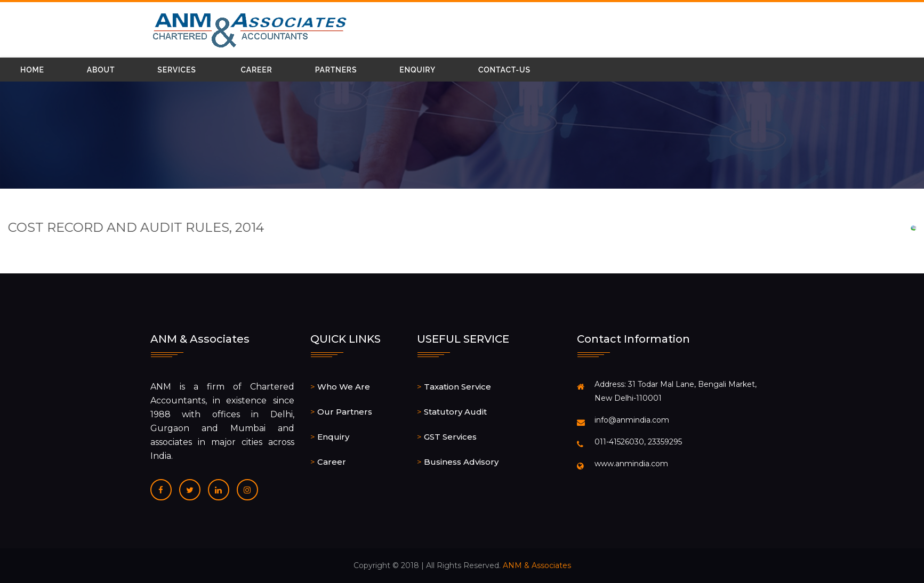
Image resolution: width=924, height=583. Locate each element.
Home (32, 70)
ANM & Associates (537, 565)
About (101, 70)
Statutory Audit (455, 412)
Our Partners (345, 412)
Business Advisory (461, 462)
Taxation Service (457, 387)
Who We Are (344, 387)
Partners (336, 70)
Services (176, 70)
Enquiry (417, 70)
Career (257, 70)
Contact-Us (504, 70)
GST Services (450, 437)
